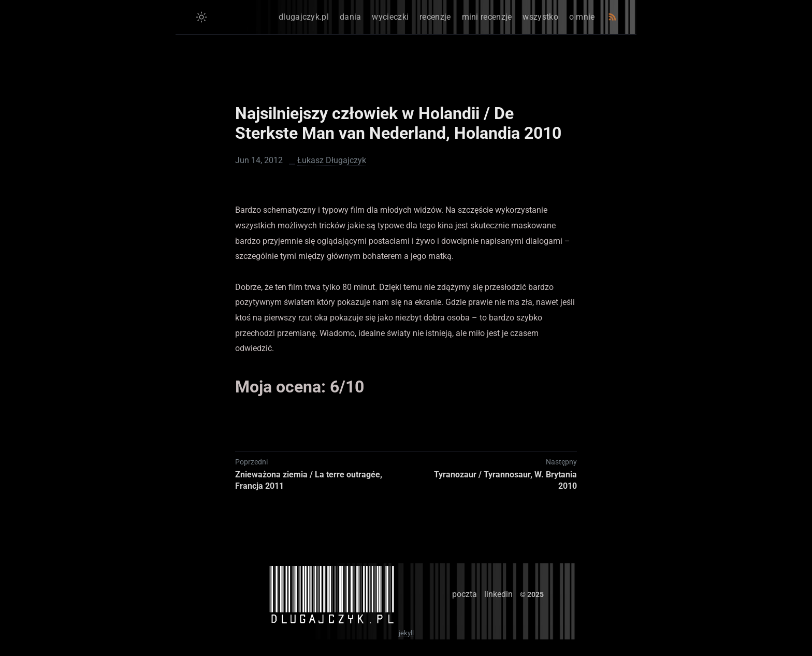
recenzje (435, 17)
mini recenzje (487, 17)
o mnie (582, 17)
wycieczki (390, 17)
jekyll (406, 633)
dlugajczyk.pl (304, 17)
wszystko (540, 17)
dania (351, 17)
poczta (465, 594)
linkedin (498, 594)
